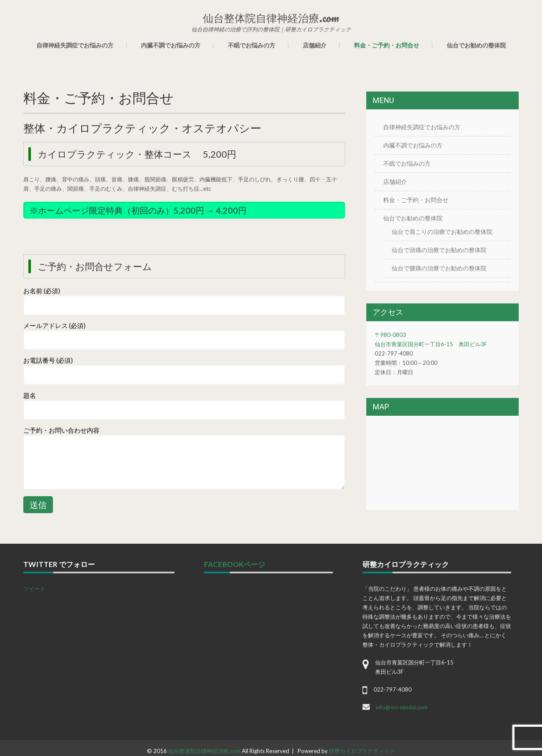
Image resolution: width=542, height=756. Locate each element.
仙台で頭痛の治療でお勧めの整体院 (439, 250)
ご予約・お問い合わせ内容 (61, 430)
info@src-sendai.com (402, 707)
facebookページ (235, 564)
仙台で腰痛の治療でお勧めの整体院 (439, 268)
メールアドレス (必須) (54, 325)
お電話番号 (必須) (48, 360)
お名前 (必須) (42, 291)
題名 (30, 395)
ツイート (34, 589)
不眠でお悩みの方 (252, 45)
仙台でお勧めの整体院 (476, 45)
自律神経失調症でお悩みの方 (75, 45)
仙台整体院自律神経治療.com (204, 751)
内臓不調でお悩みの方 (171, 45)
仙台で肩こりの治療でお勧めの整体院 (442, 232)
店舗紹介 (315, 45)
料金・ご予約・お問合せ (387, 45)
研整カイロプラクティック (362, 751)
